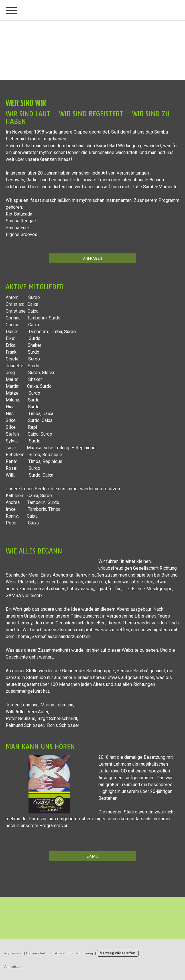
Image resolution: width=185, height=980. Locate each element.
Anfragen (92, 258)
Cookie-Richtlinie (64, 953)
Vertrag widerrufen (118, 953)
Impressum (14, 953)
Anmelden (13, 966)
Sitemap (87, 953)
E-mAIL (92, 856)
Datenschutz (36, 953)
